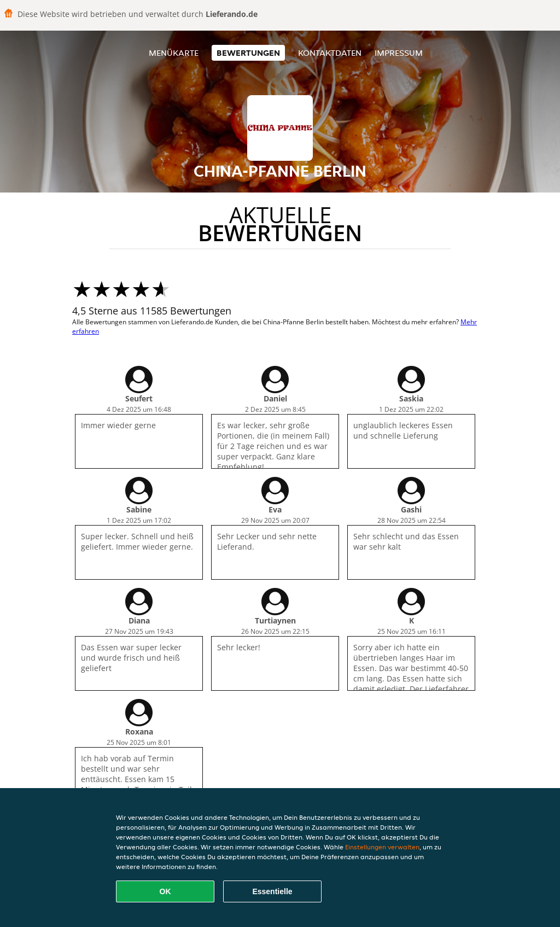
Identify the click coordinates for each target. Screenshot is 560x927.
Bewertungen (248, 53)
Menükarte (174, 53)
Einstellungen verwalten (382, 847)
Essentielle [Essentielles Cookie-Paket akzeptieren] (272, 891)
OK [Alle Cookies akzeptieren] (165, 891)
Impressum (399, 53)
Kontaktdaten (330, 53)
